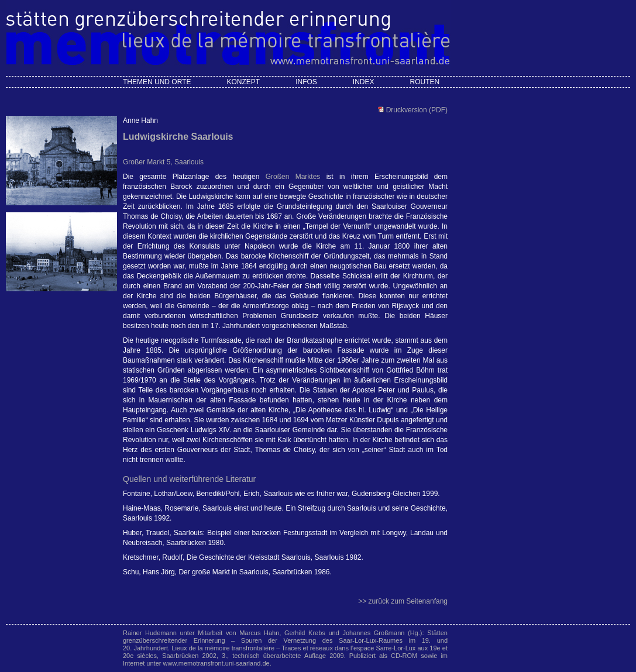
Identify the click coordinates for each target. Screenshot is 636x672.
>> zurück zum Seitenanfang (403, 601)
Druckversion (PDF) (416, 110)
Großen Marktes (293, 177)
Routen (424, 82)
